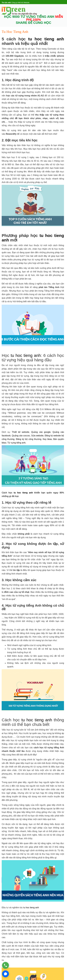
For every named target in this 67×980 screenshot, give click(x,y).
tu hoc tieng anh (46, 39)
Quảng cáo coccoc (21, 436)
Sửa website (37, 436)
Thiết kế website (20, 432)
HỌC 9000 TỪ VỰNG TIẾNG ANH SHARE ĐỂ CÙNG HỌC (33, 20)
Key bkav (47, 439)
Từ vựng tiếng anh (16, 443)
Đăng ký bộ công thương (29, 439)
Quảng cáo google (41, 432)
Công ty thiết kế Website (20, 3)
